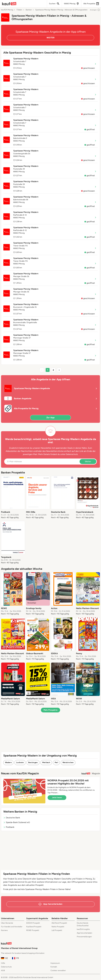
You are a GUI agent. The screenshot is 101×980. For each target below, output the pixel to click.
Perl (56, 762)
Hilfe (3, 963)
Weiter (88, 461)
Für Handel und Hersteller (12, 927)
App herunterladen (84, 933)
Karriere (4, 930)
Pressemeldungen (84, 937)
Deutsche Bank (12, 818)
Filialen (19, 10)
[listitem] (13, 497)
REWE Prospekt (33, 930)
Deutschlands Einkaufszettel (83, 924)
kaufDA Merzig (7, 10)
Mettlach (46, 762)
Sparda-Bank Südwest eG (17, 822)
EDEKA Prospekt (33, 923)
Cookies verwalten (58, 970)
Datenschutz (72, 454)
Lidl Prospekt (57, 930)
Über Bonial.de (7, 923)
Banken (29, 10)
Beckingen (33, 762)
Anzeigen (95, 10)
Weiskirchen (68, 762)
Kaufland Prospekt (34, 927)
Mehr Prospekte (51, 710)
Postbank (9, 827)
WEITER (50, 38)
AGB (3, 970)
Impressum (55, 963)
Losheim (20, 762)
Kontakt (54, 967)
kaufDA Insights (83, 929)
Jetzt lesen (57, 798)
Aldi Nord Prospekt (59, 923)
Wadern (8, 762)
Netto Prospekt (58, 927)
